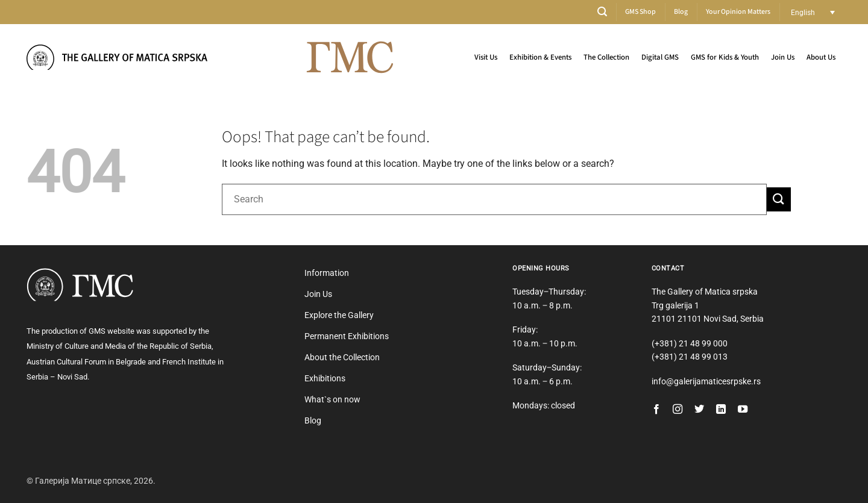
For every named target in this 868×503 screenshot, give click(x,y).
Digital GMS (660, 57)
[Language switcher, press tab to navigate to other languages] (813, 12)
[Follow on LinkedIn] (721, 410)
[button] (602, 12)
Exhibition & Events (540, 57)
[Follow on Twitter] (699, 410)
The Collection (606, 57)
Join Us (783, 57)
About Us (821, 57)
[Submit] (779, 199)
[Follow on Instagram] (678, 410)
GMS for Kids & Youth (725, 57)
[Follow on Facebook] (656, 410)
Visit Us (486, 57)
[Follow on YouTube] (743, 410)
